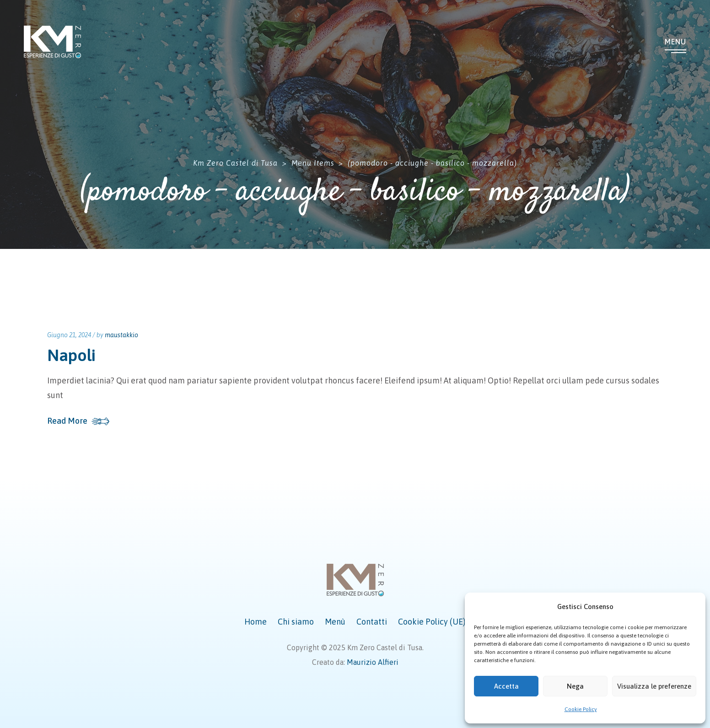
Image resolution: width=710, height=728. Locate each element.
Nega (575, 686)
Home (255, 622)
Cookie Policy (581, 709)
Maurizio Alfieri (373, 662)
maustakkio (121, 335)
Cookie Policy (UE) (432, 622)
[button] (692, 607)
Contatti (372, 622)
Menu (675, 42)
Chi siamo (296, 622)
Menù (335, 622)
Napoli (71, 355)
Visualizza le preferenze (654, 686)
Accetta (506, 686)
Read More (67, 421)
